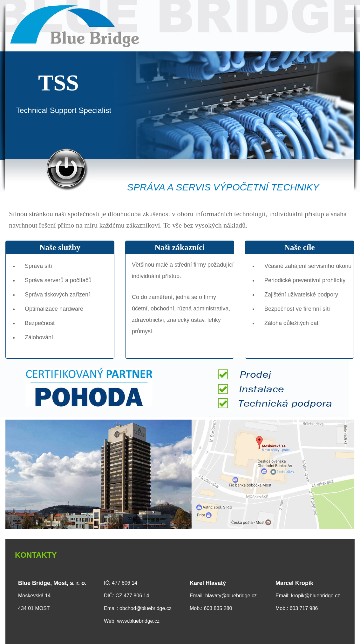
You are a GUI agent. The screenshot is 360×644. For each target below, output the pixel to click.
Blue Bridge (180, 26)
